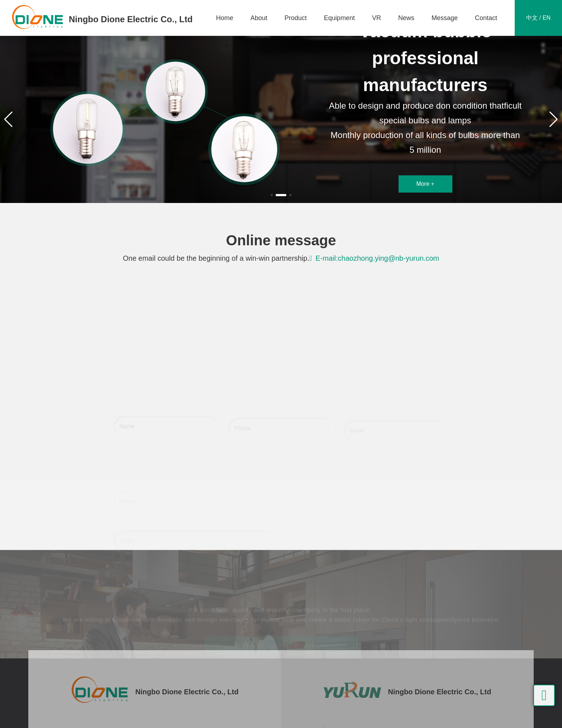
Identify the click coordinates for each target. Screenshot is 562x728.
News (406, 18)
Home (225, 18)
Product (296, 18)
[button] (272, 195)
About (259, 18)
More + (425, 184)
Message (445, 18)
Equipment (339, 18)
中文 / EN (538, 18)
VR (377, 18)
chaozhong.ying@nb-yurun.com (389, 258)
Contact (486, 18)
